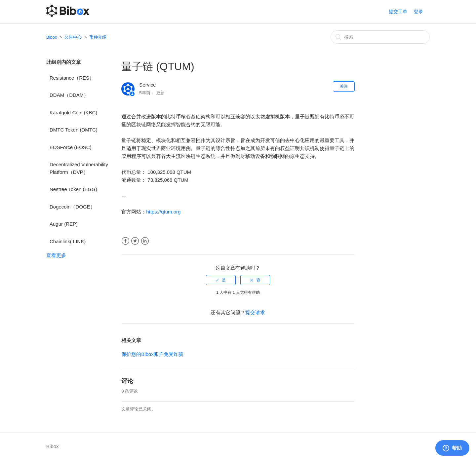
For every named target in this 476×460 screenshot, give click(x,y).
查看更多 (56, 255)
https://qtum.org (163, 212)
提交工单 (398, 12)
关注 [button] (344, 86)
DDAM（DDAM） (69, 95)
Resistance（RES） (72, 78)
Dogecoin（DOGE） (72, 207)
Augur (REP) (64, 224)
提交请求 (255, 312)
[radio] (221, 280)
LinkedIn (145, 241)
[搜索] (380, 37)
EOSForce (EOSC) (71, 147)
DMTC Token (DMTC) (74, 130)
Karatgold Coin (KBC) (73, 113)
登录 (418, 12)
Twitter (135, 241)
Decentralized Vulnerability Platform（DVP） (79, 168)
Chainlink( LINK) (68, 241)
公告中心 (73, 37)
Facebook (125, 241)
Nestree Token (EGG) (73, 189)
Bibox (52, 37)
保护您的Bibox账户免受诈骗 (152, 354)
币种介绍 (98, 37)
